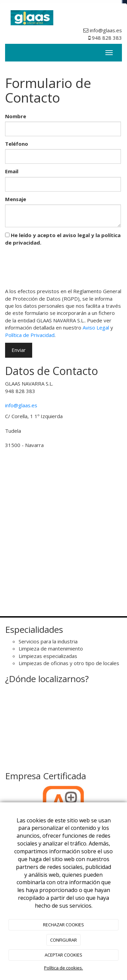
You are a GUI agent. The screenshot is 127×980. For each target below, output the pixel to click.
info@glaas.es (21, 405)
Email (12, 171)
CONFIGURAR (63, 940)
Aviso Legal (96, 327)
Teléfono (17, 144)
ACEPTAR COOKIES (63, 955)
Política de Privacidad (30, 335)
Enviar (19, 350)
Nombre (16, 116)
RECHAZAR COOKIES (63, 925)
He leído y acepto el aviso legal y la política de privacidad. (63, 239)
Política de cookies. (63, 968)
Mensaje (16, 199)
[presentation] (57, 265)
